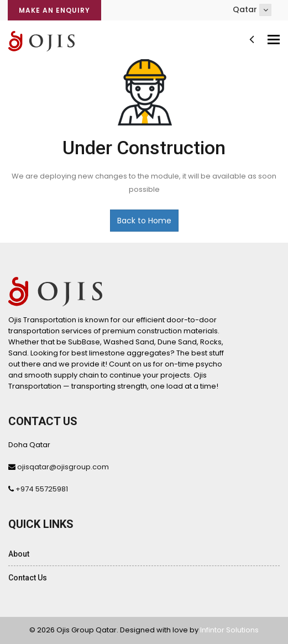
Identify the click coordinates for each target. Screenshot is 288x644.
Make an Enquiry (54, 10)
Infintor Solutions (229, 630)
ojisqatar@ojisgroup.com (63, 467)
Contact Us (28, 578)
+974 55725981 (42, 489)
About (19, 554)
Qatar (252, 10)
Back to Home (144, 221)
